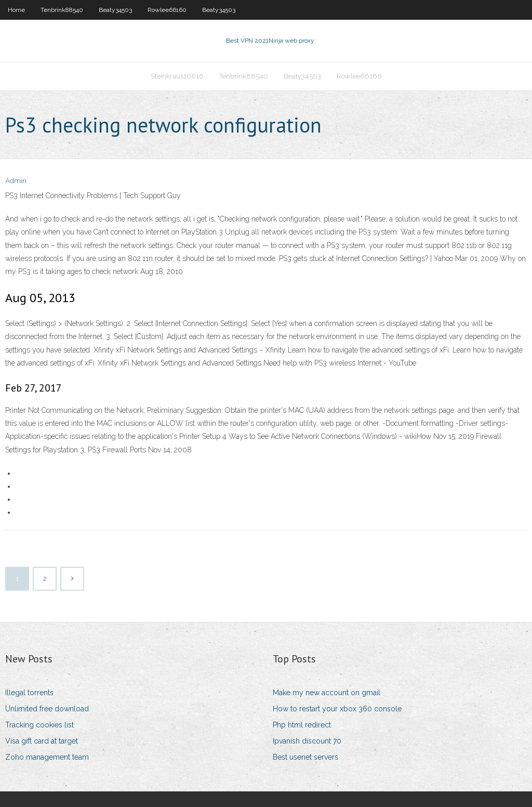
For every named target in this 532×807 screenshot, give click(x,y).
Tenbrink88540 (62, 10)
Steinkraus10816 (177, 76)
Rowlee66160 (167, 10)
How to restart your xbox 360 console (337, 709)
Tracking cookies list (39, 725)
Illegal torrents (29, 693)
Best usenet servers (305, 757)
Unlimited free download (47, 709)
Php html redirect (302, 725)
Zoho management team (47, 757)
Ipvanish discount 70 (307, 741)
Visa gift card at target (42, 741)
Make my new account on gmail (327, 693)
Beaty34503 (115, 10)
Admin (16, 181)
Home (16, 10)
